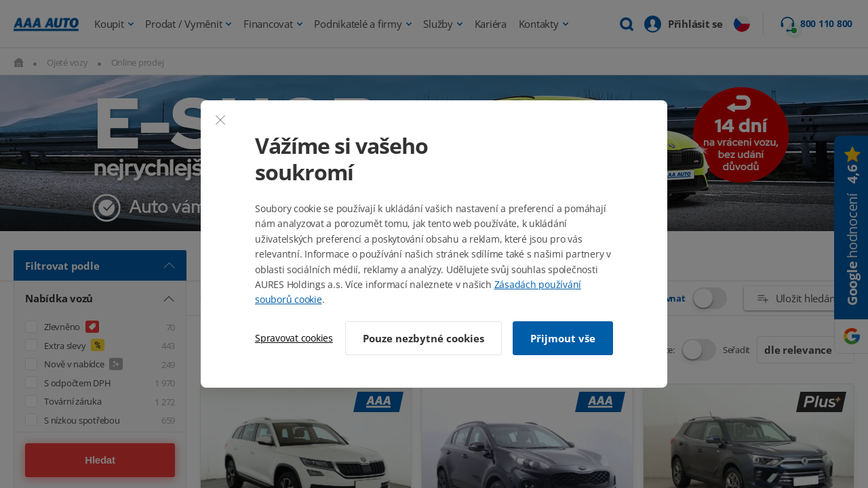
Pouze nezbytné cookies (423, 338)
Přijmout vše (563, 338)
